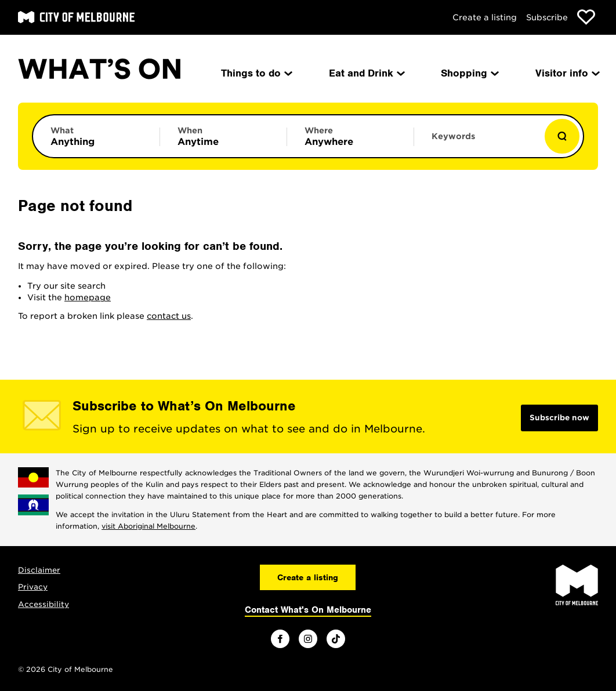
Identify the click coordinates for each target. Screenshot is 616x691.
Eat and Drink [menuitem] (366, 73)
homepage (88, 297)
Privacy (33, 587)
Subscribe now (559, 418)
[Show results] (562, 136)
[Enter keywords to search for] (477, 142)
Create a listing (485, 17)
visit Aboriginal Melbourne (148, 526)
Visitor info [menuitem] (567, 73)
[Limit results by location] (350, 136)
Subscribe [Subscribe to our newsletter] (547, 17)
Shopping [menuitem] (469, 73)
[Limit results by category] (96, 136)
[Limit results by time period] (223, 136)
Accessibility (44, 604)
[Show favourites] (586, 17)
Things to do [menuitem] (256, 73)
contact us (169, 316)
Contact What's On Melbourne (308, 610)
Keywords (453, 136)
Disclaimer (39, 570)
